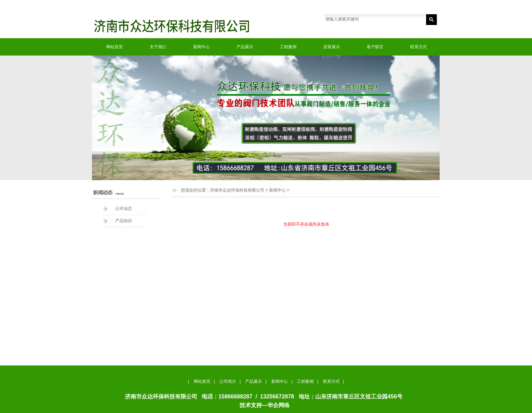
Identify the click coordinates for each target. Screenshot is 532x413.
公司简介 (228, 381)
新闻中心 (201, 47)
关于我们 (158, 47)
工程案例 (288, 47)
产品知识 (124, 221)
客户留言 (375, 47)
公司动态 (124, 209)
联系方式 (418, 47)
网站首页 (115, 47)
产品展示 (245, 47)
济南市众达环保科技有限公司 (237, 190)
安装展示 (332, 47)
